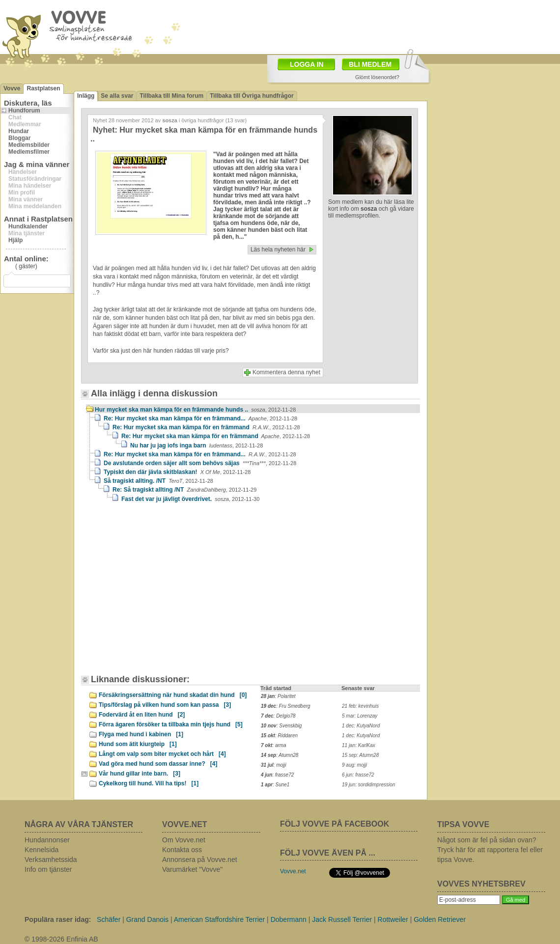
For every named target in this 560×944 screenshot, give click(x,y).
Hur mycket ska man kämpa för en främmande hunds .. (195, 410)
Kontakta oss (182, 850)
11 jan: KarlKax (359, 745)
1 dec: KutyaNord (361, 726)
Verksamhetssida (51, 860)
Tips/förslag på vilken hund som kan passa (165, 705)
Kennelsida (42, 850)
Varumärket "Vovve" (192, 869)
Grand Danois (147, 919)
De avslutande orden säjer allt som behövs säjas (200, 463)
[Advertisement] (140, 569)
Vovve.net (293, 871)
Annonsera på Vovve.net (200, 860)
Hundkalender (28, 226)
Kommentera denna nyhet (286, 372)
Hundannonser (47, 840)
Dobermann (289, 919)
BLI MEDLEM (370, 64)
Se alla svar (117, 96)
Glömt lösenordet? (377, 77)
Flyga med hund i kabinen (141, 734)
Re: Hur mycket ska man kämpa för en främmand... (200, 418)
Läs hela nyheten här (278, 250)
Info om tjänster (48, 869)
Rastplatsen (43, 88)
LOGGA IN (307, 64)
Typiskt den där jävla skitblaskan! (177, 472)
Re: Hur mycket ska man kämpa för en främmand (206, 427)
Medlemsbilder (29, 145)
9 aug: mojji (354, 765)
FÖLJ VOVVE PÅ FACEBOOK (335, 824)
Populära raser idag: (58, 919)
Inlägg (86, 96)
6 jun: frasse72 (358, 775)
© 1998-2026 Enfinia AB (61, 939)
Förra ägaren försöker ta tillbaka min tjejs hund (171, 724)
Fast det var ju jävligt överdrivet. (190, 499)
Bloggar (19, 138)
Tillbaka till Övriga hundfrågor (252, 96)
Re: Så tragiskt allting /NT (184, 490)
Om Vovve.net (184, 840)
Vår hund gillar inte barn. (140, 774)
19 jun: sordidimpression (368, 785)
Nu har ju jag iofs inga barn (196, 445)
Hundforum (24, 111)
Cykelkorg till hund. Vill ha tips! (149, 783)
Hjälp (15, 240)
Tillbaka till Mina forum (171, 96)
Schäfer (109, 919)
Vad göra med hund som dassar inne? (158, 764)
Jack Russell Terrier (342, 919)
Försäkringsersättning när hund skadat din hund (173, 695)
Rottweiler (393, 919)
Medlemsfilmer (29, 152)
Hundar (19, 131)
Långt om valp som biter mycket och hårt (162, 754)
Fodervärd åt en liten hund (142, 715)
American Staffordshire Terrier (219, 919)
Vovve (12, 88)
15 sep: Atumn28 (360, 755)
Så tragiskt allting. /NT (158, 481)
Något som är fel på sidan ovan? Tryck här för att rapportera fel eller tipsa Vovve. (490, 850)
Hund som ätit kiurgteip (138, 744)
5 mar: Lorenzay (360, 716)
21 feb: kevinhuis (360, 706)
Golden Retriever (440, 919)
